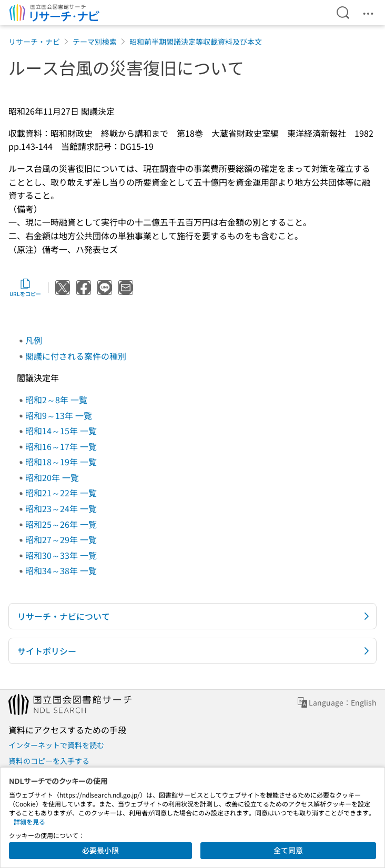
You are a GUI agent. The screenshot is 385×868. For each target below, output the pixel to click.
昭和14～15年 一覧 (61, 431)
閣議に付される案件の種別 (76, 356)
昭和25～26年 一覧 (61, 524)
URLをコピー (25, 288)
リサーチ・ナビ (34, 42)
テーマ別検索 (95, 42)
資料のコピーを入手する (49, 761)
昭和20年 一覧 (52, 477)
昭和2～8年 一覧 (56, 400)
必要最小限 (100, 850)
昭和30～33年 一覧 (61, 555)
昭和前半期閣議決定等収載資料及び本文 (196, 42)
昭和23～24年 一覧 (61, 508)
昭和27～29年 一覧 (61, 539)
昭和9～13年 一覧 (59, 415)
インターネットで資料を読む (56, 745)
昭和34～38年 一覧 (61, 570)
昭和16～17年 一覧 (61, 446)
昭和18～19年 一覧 (61, 462)
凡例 (34, 340)
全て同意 (288, 850)
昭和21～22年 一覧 (61, 493)
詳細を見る (29, 821)
